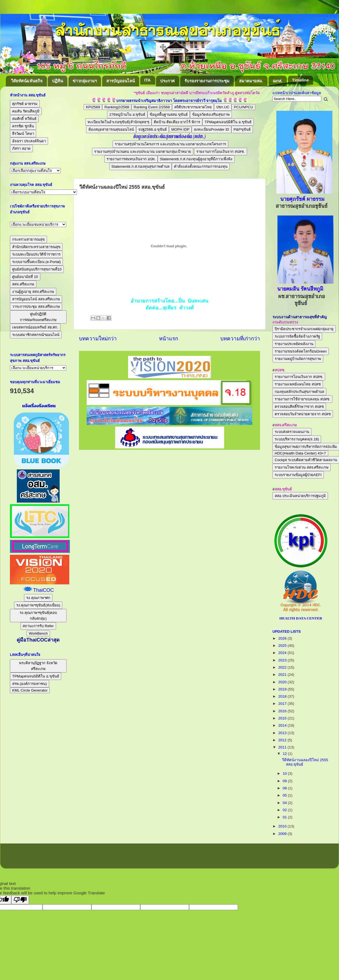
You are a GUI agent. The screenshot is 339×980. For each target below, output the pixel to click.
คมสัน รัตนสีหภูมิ (26, 111)
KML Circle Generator (30, 690)
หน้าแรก (169, 339)
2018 (283, 696)
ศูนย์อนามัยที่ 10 (25, 277)
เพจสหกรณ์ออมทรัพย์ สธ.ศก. (35, 327)
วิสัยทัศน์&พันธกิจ (27, 81)
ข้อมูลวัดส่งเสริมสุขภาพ (211, 115)
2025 (283, 646)
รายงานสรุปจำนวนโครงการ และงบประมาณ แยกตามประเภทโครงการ (170, 144)
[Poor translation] (20, 900)
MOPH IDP (180, 129)
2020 (283, 682)
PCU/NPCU (243, 107)
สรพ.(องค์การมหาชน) (30, 684)
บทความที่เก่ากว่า (240, 339)
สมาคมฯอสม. (251, 81)
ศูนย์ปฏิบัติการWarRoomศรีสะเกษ (38, 317)
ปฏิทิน (57, 81)
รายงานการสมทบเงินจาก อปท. (131, 159)
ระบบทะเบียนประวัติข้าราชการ (36, 254)
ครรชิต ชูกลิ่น (23, 126)
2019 (283, 689)
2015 (283, 718)
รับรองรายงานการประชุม (207, 81)
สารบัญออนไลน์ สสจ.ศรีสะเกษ (36, 299)
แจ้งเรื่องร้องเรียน (38, 406)
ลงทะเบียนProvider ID (211, 129)
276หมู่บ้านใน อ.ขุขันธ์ (127, 115)
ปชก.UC (223, 107)
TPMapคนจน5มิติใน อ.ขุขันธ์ (228, 122)
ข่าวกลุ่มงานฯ (85, 81)
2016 (283, 711)
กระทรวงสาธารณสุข (28, 239)
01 (285, 817)
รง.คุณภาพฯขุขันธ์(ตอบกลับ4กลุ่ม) (38, 616)
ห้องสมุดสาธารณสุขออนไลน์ (111, 129)
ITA (148, 80)
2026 (283, 638)
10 (285, 773)
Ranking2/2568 (117, 107)
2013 (283, 733)
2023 (283, 660)
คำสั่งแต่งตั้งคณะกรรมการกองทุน (201, 166)
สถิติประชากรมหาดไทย (193, 107)
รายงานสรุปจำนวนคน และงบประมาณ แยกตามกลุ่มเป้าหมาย (142, 152)
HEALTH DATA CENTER (301, 618)
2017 (283, 704)
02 (285, 810)
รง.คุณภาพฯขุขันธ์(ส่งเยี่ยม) (38, 605)
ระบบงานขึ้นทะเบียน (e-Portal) (36, 262)
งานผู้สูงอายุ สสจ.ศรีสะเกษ (33, 292)
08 (285, 788)
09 (285, 781)
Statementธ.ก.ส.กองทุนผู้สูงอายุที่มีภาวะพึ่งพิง (196, 159)
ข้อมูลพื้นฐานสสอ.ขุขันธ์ (169, 115)
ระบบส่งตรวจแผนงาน (292, 432)
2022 (283, 667)
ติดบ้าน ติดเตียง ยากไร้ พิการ (177, 122)
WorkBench (38, 633)
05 (285, 795)
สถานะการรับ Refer (38, 626)
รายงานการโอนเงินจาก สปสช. (220, 152)
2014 (283, 725)
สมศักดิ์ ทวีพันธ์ (24, 119)
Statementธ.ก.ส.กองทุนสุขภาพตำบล (141, 166)
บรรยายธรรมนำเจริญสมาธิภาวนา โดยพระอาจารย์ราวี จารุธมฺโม (169, 101)
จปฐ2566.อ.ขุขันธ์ (153, 129)
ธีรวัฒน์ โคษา (23, 134)
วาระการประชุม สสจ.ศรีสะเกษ (36, 307)
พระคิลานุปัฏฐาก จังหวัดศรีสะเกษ (38, 666)
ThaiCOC (43, 590)
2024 (283, 653)
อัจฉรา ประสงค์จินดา (29, 141)
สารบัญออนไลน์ (120, 81)
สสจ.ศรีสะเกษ (23, 284)
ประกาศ (167, 81)
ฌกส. (278, 81)
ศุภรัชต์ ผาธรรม (25, 104)
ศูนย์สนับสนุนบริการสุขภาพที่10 (37, 269)
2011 (283, 747)
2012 (283, 740)
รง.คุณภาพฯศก (38, 598)
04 (285, 803)
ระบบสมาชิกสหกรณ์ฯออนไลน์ (36, 335)
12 (285, 754)
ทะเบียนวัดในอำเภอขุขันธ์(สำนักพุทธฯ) (118, 122)
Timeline (300, 80)
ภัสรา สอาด (21, 149)
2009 (283, 834)
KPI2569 (93, 107)
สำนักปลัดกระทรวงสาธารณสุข (36, 247)
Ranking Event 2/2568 (152, 107)
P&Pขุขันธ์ (242, 129)
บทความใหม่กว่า (98, 339)
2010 (283, 826)
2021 (283, 675)
